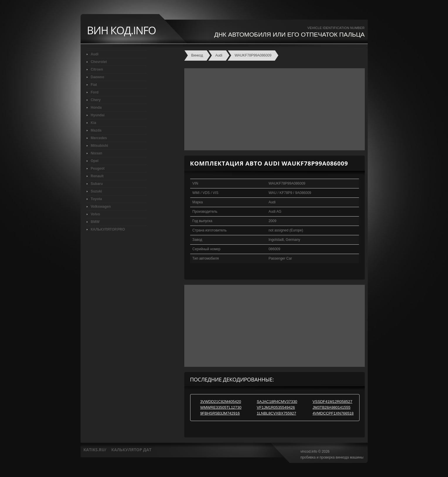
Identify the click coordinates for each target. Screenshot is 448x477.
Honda (96, 108)
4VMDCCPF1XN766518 (333, 413)
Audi (95, 54)
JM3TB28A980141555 (332, 407)
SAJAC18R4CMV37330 (277, 402)
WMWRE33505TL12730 (221, 407)
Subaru (97, 184)
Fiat (94, 85)
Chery (96, 100)
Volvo (96, 214)
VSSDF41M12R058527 (333, 402)
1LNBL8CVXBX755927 (276, 413)
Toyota (96, 199)
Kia (94, 123)
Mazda (96, 130)
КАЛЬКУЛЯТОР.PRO (108, 229)
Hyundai (98, 115)
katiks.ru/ (95, 450)
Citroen (97, 69)
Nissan (97, 153)
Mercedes (99, 138)
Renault (97, 176)
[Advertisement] (273, 109)
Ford (95, 92)
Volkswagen (101, 207)
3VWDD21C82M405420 (220, 402)
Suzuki (97, 191)
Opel (95, 161)
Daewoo (98, 77)
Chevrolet (99, 62)
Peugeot (98, 168)
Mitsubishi (99, 146)
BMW (95, 222)
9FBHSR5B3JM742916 (220, 413)
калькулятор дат (131, 450)
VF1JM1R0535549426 (276, 407)
